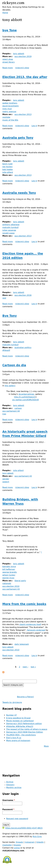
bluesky (17, 845)
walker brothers (10, 103)
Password (8, 809)
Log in (34, 126)
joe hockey (7, 167)
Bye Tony (10, 316)
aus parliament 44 (11, 411)
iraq (4, 414)
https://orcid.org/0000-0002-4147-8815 (22, 828)
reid (4, 298)
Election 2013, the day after (25, 77)
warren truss (8, 578)
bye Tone (10, 30)
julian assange (9, 230)
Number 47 (12, 715)
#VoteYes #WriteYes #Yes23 (20, 726)
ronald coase (8, 233)
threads (19, 842)
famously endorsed (36, 630)
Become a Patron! (25, 697)
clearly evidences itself (30, 624)
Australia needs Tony (19, 193)
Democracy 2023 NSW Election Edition (25, 732)
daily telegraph (22, 644)
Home (5, 13)
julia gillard (8, 172)
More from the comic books (24, 604)
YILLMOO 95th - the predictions (21, 735)
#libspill (6, 350)
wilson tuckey (9, 575)
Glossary (10, 785)
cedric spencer (9, 112)
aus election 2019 (23, 56)
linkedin (40, 842)
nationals (7, 583)
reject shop (8, 59)
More (46, 746)
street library (8, 62)
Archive (10, 782)
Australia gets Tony (18, 138)
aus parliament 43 (23, 476)
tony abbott (19, 54)
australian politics (23, 348)
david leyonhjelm (11, 106)
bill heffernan (9, 569)
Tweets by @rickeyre (12, 702)
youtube (6, 117)
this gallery (10, 386)
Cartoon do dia (14, 365)
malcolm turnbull (10, 227)
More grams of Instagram (18, 741)
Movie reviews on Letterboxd (20, 721)
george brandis (10, 572)
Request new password (17, 819)
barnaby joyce (9, 567)
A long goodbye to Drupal (18, 718)
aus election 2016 (23, 295)
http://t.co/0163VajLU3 (25, 397)
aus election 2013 (23, 114)
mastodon (7, 845)
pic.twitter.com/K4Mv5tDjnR (25, 400)
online (17, 848)
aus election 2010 (11, 586)
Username (9, 800)
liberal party (20, 581)
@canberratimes (26, 394)
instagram (30, 842)
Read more (8, 68)
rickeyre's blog (22, 68)
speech (6, 482)
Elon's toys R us (14, 738)
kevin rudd (7, 164)
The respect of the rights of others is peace (27, 729)
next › (25, 667)
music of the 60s (10, 120)
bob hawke (8, 169)
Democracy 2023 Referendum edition (24, 724)
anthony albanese (11, 225)
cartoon (18, 408)
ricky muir (7, 109)
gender (6, 479)
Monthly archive (14, 788)
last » (33, 667)
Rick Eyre (37, 837)
